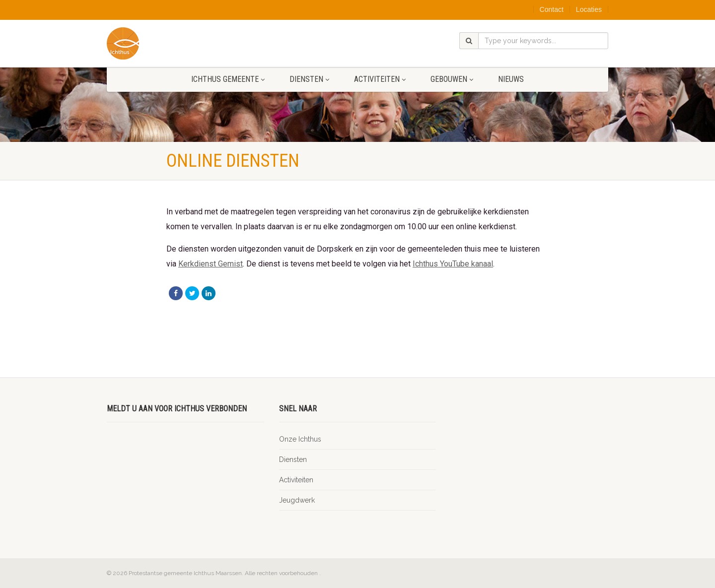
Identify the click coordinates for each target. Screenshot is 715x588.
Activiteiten (380, 79)
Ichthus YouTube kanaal (453, 264)
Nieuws (511, 79)
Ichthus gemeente (228, 79)
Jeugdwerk (297, 500)
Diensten (309, 79)
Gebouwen (452, 79)
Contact (552, 9)
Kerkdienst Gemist (211, 264)
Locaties (589, 9)
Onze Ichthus (300, 439)
